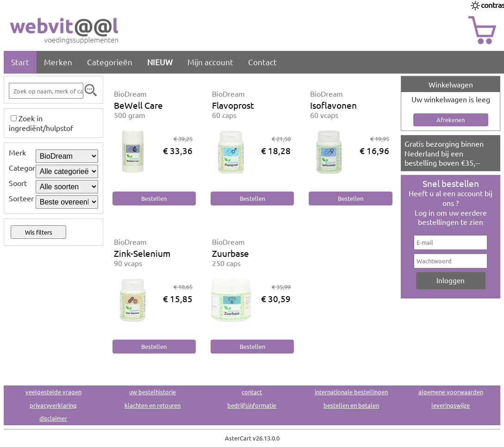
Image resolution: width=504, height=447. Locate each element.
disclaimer (53, 418)
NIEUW (160, 62)
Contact (262, 62)
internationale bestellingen (351, 392)
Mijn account (210, 62)
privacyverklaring (53, 405)
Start (20, 62)
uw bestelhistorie (152, 392)
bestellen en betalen (351, 405)
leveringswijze (451, 405)
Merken (58, 62)
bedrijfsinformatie (252, 405)
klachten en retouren (152, 405)
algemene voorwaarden (451, 392)
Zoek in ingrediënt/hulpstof (41, 123)
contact (252, 392)
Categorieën (110, 62)
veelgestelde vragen (53, 392)
